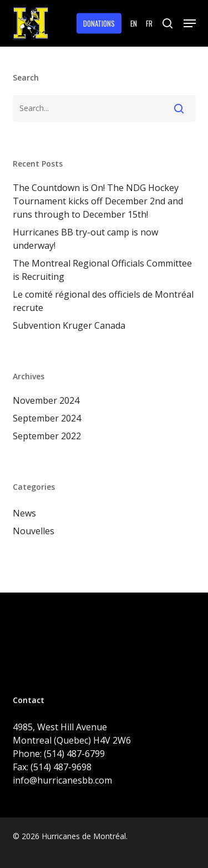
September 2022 (47, 436)
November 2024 (46, 400)
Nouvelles (34, 531)
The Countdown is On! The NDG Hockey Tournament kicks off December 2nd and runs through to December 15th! (98, 201)
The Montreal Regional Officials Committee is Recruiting (102, 270)
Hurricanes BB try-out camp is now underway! (85, 239)
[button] (190, 23)
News (24, 513)
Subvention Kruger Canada (69, 325)
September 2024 (47, 418)
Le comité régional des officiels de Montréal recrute (103, 301)
